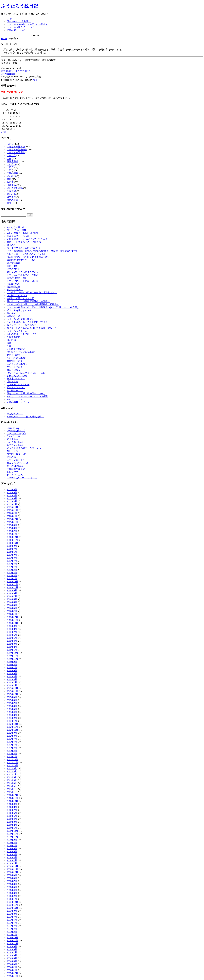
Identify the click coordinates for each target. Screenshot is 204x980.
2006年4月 (12, 961)
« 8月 (4, 132)
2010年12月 (12, 795)
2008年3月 (12, 893)
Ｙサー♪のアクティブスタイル (22, 478)
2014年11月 (12, 656)
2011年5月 (12, 780)
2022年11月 (12, 510)
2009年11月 (12, 834)
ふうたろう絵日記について (20, 27)
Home (10, 19)
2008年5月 (12, 887)
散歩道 (10, 182)
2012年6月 (12, 742)
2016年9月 (12, 590)
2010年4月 (12, 819)
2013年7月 (12, 703)
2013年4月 (12, 712)
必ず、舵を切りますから (19, 310)
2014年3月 (12, 679)
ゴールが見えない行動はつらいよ (24, 248)
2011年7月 (12, 774)
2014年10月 (12, 659)
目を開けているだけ (17, 296)
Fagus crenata (13, 428)
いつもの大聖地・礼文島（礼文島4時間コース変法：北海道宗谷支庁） (42, 251)
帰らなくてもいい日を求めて (22, 352)
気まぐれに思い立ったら (19, 463)
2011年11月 (12, 762)
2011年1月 (12, 792)
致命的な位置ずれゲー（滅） (22, 260)
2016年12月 (12, 581)
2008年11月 (12, 869)
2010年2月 (12, 825)
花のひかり (12, 472)
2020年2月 (12, 513)
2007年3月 (12, 929)
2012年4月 (12, 748)
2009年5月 (12, 851)
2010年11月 (12, 798)
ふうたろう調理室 (16, 153)
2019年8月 (12, 528)
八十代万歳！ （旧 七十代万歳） (25, 417)
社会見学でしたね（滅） (19, 236)
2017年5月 (12, 567)
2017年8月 (12, 558)
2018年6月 (12, 552)
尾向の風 (11, 457)
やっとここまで (15, 399)
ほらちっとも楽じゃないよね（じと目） (27, 373)
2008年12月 (12, 866)
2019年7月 (12, 531)
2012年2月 (12, 754)
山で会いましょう (16, 460)
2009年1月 (12, 863)
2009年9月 (12, 840)
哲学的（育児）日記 (17, 454)
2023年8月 (12, 498)
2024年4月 (12, 495)
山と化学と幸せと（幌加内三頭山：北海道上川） (32, 293)
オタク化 (11, 155)
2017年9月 (12, 555)
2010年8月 (12, 807)
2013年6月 (12, 706)
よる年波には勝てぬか (18, 385)
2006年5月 (12, 958)
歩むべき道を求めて (17, 358)
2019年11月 (12, 522)
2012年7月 (12, 739)
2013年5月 (12, 709)
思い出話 (11, 176)
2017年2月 (12, 576)
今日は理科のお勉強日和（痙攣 (23, 233)
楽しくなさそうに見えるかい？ (23, 272)
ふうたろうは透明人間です (20, 319)
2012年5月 (12, 745)
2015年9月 (12, 626)
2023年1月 (12, 504)
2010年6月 (12, 813)
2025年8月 (12, 490)
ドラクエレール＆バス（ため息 (23, 275)
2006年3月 (12, 964)
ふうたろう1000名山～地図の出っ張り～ (27, 24)
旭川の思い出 (14, 287)
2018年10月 (12, 543)
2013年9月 (12, 697)
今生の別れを (24, 71)
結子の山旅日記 (15, 466)
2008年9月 (12, 875)
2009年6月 (12, 849)
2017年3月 (12, 573)
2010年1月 (12, 828)
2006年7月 (12, 952)
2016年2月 (12, 611)
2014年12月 (12, 653)
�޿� (35, 80)
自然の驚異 (12, 200)
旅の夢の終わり (15, 390)
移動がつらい (14, 284)
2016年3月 (12, 608)
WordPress (10, 74)
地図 (9, 170)
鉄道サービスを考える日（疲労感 (24, 242)
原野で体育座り (15, 263)
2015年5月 (12, 638)
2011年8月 (12, 771)
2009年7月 (12, 846)
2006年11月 (12, 941)
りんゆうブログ (15, 414)
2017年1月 (12, 579)
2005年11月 (12, 976)
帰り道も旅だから (16, 387)
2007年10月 (12, 908)
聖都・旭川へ (14, 266)
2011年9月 (12, 768)
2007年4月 (12, 926)
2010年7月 (12, 810)
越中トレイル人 (15, 475)
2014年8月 (12, 665)
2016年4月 (12, 605)
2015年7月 (12, 632)
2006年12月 (12, 938)
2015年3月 (12, 644)
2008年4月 (12, 890)
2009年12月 (12, 831)
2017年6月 (12, 564)
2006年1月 (12, 970)
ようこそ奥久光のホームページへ (24, 448)
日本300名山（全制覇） (19, 21)
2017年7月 (12, 561)
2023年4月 (12, 501)
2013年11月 (12, 691)
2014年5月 (12, 673)
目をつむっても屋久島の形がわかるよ (26, 393)
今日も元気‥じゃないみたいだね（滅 (26, 254)
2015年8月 (12, 629)
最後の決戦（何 (9, 71)
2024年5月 (12, 492)
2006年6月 (12, 955)
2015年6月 (12, 635)
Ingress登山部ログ (16, 431)
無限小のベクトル (16, 379)
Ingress (10, 144)
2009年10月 (12, 837)
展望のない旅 (14, 316)
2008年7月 (12, 881)
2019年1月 (12, 534)
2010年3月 (12, 822)
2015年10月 (12, 623)
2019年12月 (12, 519)
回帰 (9, 346)
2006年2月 (12, 967)
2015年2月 (12, 647)
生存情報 (11, 191)
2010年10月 (12, 801)
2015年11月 (12, 620)
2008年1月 (12, 899)
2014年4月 (12, 676)
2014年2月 (12, 682)
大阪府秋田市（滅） (17, 278)
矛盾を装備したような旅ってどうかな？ (27, 239)
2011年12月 (12, 760)
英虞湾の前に (14, 337)
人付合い (11, 164)
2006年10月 (12, 943)
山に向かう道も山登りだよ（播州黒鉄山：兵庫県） (33, 304)
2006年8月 (12, 949)
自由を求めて (14, 370)
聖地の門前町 (14, 269)
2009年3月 (12, 857)
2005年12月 (12, 973)
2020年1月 (12, 516)
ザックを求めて (15, 367)
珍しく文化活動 (15, 188)
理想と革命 (12, 382)
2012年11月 (12, 727)
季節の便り (12, 173)
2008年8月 (12, 878)
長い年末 (11, 313)
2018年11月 (12, 540)
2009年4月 (12, 854)
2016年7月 (12, 596)
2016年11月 (12, 584)
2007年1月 (12, 935)
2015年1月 (12, 650)
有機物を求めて (15, 361)
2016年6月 (12, 599)
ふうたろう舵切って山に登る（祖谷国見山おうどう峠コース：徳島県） (43, 307)
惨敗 (9, 343)
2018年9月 (12, 546)
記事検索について (16, 30)
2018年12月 (12, 537)
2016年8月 (12, 593)
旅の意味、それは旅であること (23, 325)
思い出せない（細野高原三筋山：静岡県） (28, 301)
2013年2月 (12, 718)
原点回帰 (11, 340)
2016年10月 (12, 587)
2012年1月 (12, 757)
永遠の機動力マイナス (18, 402)
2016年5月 (12, 602)
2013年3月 (12, 715)
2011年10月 (12, 765)
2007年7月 (12, 917)
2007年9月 (12, 911)
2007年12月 (12, 902)
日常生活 (11, 185)
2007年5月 (12, 923)
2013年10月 (12, 694)
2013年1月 (12, 721)
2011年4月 (12, 783)
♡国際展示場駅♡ (16, 349)
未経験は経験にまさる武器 (20, 298)
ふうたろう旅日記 (16, 147)
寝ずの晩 (11, 245)
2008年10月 (12, 872)
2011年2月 (12, 789)
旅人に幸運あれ (15, 290)
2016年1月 (12, 614)
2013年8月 (12, 700)
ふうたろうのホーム (17, 331)
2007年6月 (12, 920)
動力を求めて (14, 355)
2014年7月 (12, 668)
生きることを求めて (17, 364)
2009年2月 (12, 860)
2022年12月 (12, 507)
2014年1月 (12, 685)
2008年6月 (12, 884)
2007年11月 (12, 905)
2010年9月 (12, 804)
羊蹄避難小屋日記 (16, 469)
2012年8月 (12, 736)
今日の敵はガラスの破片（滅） (23, 334)
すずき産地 (12, 439)
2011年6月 (12, 777)
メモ (9, 158)
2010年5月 (12, 816)
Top (3, 74)
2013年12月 (12, 688)
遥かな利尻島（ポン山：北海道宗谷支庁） (28, 257)
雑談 (9, 203)
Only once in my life (16, 433)
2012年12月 (12, 724)
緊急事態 (11, 197)
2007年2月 (12, 932)
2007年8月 (12, 914)
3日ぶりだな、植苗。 (18, 230)
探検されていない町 (17, 376)
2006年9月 (12, 946)
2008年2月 (12, 896)
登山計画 (11, 194)
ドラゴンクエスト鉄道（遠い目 (23, 281)
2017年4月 (12, 570)
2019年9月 (12, 525)
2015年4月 (12, 641)
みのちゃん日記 (15, 445)
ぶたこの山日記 (15, 442)
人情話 (10, 167)
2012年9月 (12, 733)
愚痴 (9, 179)
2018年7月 (12, 549)
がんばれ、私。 (15, 436)
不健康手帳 (12, 161)
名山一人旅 (12, 451)
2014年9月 (12, 662)
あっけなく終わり (16, 227)
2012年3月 (12, 751)
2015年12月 (12, 617)
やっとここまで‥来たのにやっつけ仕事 (27, 396)
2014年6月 (12, 671)
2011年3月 (12, 786)
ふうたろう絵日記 (20, 6)
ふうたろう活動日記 (17, 150)
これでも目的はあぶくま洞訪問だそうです (28, 322)
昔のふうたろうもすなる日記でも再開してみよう (32, 328)
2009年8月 (12, 843)
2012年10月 (12, 730)
